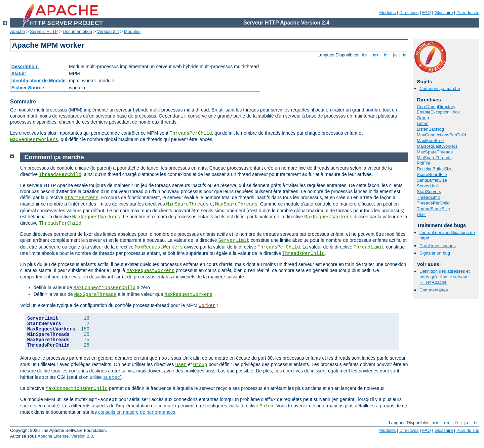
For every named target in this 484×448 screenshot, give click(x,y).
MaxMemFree (430, 141)
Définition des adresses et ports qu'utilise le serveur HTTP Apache (445, 277)
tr (405, 55)
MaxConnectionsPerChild (441, 135)
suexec (112, 377)
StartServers (429, 192)
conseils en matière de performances (137, 412)
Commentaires (434, 290)
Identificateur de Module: (39, 81)
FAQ (427, 13)
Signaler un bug (435, 253)
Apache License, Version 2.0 (65, 436)
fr (386, 55)
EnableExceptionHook (438, 112)
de (364, 55)
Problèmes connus (438, 246)
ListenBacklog (430, 129)
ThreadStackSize (433, 209)
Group (423, 118)
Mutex (267, 406)
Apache (17, 31)
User (421, 214)
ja (395, 55)
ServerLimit (428, 186)
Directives (409, 13)
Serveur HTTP (44, 31)
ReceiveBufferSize (435, 169)
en (375, 55)
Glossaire (444, 13)
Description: (25, 66)
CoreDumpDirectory (436, 107)
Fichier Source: (29, 88)
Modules (387, 13)
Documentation (77, 31)
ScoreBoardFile (432, 174)
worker (207, 306)
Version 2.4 (108, 31)
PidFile (424, 163)
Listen (423, 123)
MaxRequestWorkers (34, 140)
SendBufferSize (432, 180)
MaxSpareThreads (435, 152)
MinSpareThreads (434, 158)
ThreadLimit (428, 197)
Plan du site (468, 13)
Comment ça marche (440, 88)
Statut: (19, 74)
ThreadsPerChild (191, 133)
